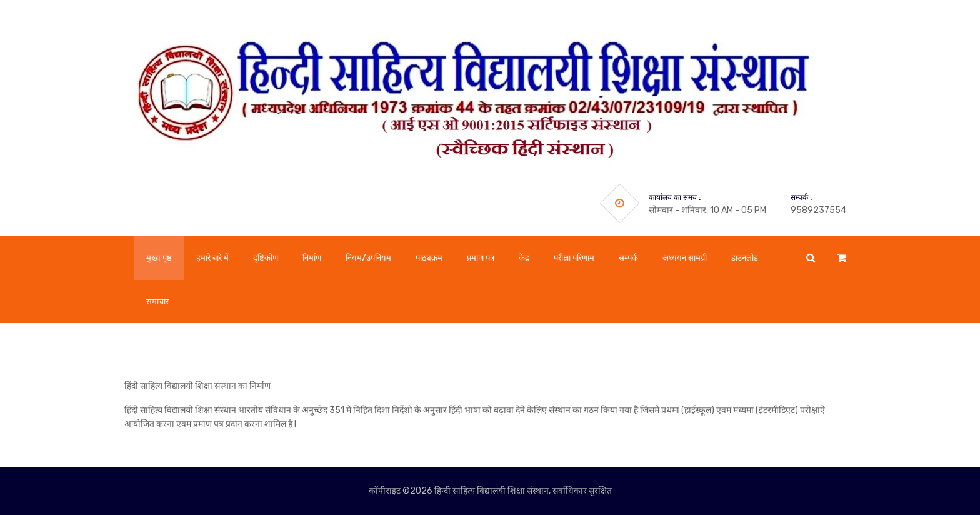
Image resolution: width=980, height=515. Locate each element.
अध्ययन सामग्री (685, 258)
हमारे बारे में (212, 258)
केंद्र (524, 258)
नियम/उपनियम (368, 258)
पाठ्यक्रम (429, 258)
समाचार (157, 302)
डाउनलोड (745, 258)
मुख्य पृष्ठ (159, 258)
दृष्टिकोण (266, 258)
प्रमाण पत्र (481, 258)
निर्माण (312, 258)
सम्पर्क (628, 258)
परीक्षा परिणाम (574, 258)
